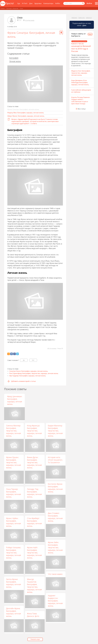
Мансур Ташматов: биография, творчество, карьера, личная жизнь (34, 586)
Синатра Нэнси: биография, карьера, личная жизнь (29, 371)
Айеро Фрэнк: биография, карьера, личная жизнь (26, 116)
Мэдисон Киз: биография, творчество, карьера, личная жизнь (81, 73)
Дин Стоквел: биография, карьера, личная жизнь (55, 517)
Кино (22, 8)
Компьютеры (48, 3)
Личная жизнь (15, 61)
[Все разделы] (96, 3)
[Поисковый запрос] (74, 3)
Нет (33, 360)
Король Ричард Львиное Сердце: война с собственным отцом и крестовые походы (80, 100)
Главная (2, 8)
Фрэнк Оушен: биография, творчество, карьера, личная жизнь (14, 462)
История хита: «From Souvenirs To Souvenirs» (55, 460)
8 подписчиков (30, 20)
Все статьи (82, 109)
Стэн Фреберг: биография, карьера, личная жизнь (34, 522)
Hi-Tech (25, 3)
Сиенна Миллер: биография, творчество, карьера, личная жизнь (14, 431)
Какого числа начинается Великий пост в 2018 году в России (81, 47)
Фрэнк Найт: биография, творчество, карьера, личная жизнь (34, 553)
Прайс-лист (82, 18)
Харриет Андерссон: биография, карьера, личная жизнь (55, 601)
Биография (14, 58)
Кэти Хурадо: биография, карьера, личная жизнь (14, 400)
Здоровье (38, 3)
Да (24, 360)
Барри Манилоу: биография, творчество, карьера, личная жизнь (55, 431)
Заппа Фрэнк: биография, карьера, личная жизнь (14, 583)
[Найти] (83, 3)
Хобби (58, 3)
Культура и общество (12, 8)
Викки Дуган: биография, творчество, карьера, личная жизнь (34, 462)
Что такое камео (55, 574)
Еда (19, 3)
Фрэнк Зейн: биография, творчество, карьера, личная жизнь (55, 547)
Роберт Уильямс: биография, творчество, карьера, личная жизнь (14, 553)
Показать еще (35, 639)
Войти (89, 3)
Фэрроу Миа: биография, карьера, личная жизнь (26, 113)
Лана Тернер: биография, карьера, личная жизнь (14, 493)
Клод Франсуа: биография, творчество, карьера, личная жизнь (34, 431)
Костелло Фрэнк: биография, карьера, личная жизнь (55, 488)
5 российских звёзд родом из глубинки (81, 91)
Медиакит (74, 18)
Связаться (89, 18)
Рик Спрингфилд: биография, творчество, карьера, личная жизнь (34, 373)
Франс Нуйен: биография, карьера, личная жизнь (14, 522)
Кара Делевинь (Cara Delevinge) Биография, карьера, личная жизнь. (80, 82)
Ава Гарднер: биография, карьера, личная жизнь (28, 376)
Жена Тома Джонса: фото (33, 615)
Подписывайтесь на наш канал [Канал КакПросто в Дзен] (82, 24)
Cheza (20, 17)
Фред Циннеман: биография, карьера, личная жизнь (55, 400)
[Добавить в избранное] (61, 33)
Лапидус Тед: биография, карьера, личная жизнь (34, 493)
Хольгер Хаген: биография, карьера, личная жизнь (34, 400)
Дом (31, 3)
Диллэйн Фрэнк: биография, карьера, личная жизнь (14, 612)
